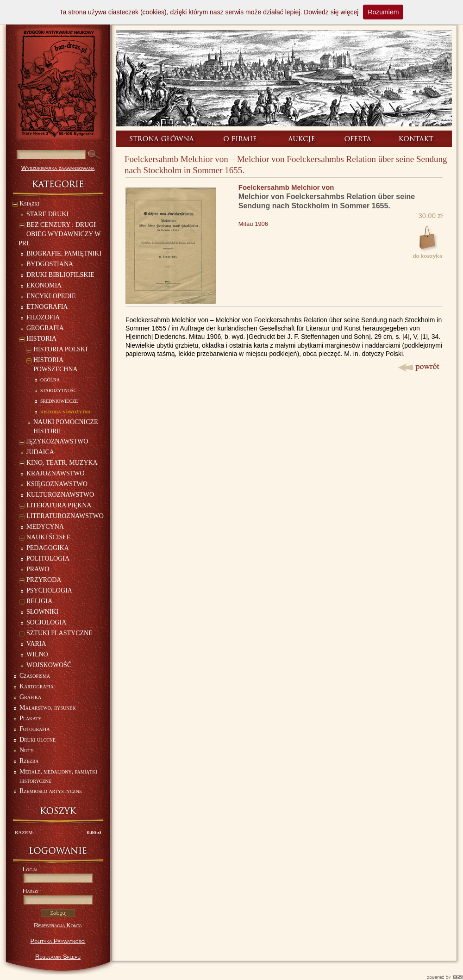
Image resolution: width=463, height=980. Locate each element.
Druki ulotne (38, 740)
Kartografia (37, 686)
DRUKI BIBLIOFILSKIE (60, 275)
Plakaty (31, 718)
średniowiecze (59, 401)
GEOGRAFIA (45, 328)
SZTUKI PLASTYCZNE (56, 634)
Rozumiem (383, 12)
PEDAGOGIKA (48, 548)
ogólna (50, 379)
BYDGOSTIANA (50, 264)
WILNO (37, 654)
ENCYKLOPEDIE (51, 296)
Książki (26, 204)
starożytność (58, 390)
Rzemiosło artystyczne (51, 791)
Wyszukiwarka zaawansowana (58, 168)
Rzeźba (29, 761)
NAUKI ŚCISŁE (45, 538)
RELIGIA (36, 602)
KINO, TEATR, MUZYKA (59, 464)
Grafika (30, 697)
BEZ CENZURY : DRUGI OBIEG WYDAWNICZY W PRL (59, 234)
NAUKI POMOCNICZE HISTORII (66, 427)
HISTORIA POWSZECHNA (52, 365)
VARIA (36, 644)
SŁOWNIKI (42, 612)
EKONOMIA (44, 285)
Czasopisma (35, 676)
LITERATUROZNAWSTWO (62, 517)
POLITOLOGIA (48, 559)
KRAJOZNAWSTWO (56, 473)
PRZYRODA (40, 581)
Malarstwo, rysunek (48, 708)
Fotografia (34, 729)
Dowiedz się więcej (331, 12)
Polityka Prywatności (58, 941)
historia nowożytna (66, 411)
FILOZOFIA (43, 317)
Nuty (27, 750)
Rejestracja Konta (58, 925)
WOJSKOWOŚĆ (49, 665)
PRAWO (38, 569)
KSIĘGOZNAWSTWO (57, 484)
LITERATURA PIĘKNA (55, 506)
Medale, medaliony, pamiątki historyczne (58, 776)
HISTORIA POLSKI (57, 350)
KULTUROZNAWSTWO (60, 495)
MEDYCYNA (45, 527)
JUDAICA (40, 452)
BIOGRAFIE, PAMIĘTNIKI (64, 253)
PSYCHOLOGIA (49, 590)
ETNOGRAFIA (47, 307)
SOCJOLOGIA (46, 622)
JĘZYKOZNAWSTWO (54, 442)
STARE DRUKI (47, 214)
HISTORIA (38, 340)
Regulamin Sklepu (58, 957)
